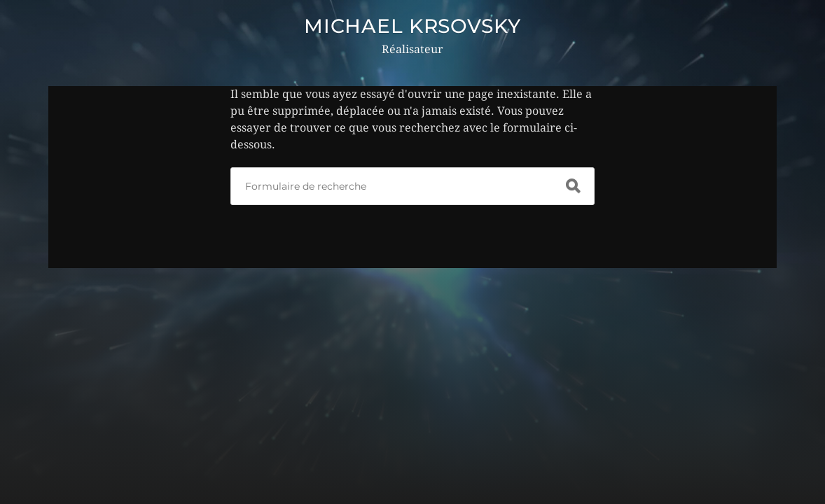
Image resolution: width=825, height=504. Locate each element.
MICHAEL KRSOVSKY (412, 26)
